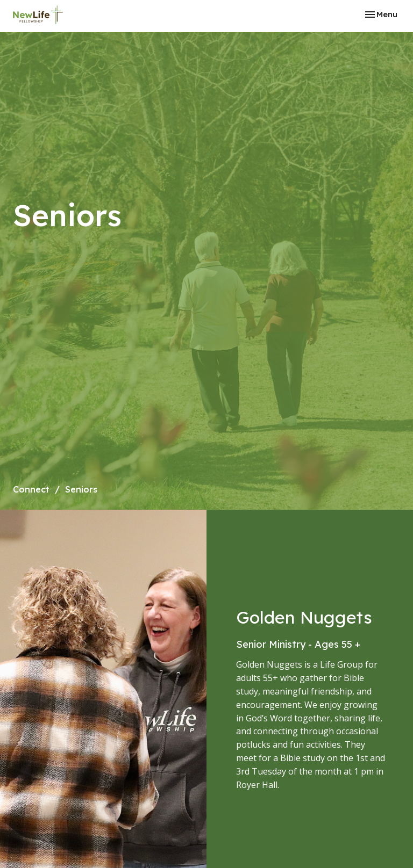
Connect (31, 489)
